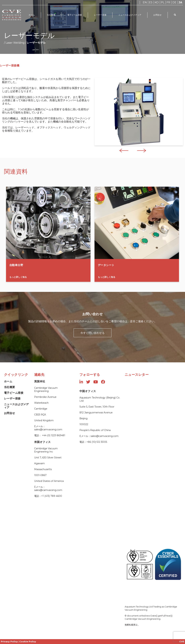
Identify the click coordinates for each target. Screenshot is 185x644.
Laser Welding (15, 43)
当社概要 (51, 15)
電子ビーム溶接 (75, 15)
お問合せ (158, 15)
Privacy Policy (9, 641)
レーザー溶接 (100, 15)
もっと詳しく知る (18, 277)
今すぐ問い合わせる (92, 333)
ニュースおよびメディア (130, 15)
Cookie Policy (28, 641)
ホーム (32, 15)
